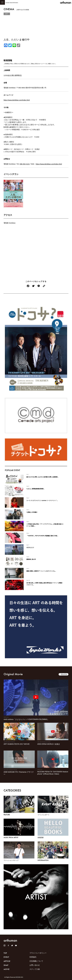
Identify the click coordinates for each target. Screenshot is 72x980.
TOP (5, 953)
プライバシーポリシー (38, 953)
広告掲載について (36, 961)
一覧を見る (64, 674)
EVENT (6, 957)
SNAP (6, 965)
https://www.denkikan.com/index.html (17, 100)
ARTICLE (7, 961)
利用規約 (33, 957)
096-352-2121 (25, 164)
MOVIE (6, 969)
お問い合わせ (35, 965)
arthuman (65, 3)
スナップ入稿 (35, 969)
